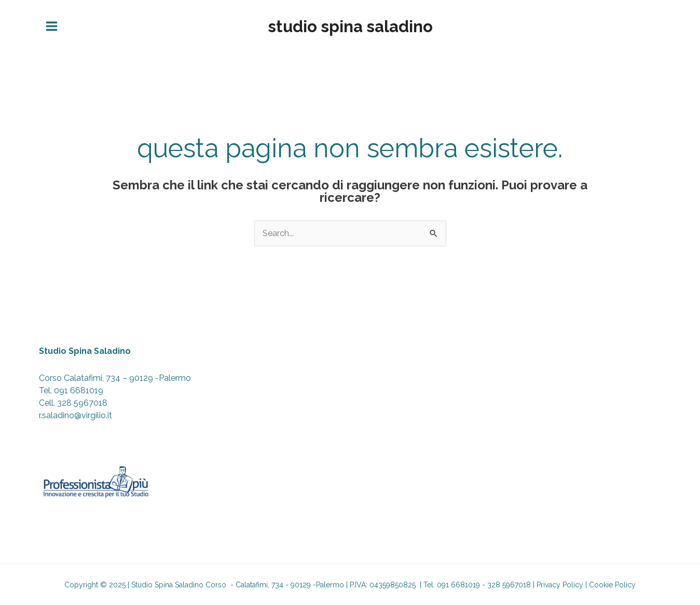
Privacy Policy (560, 585)
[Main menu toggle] (52, 26)
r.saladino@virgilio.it (76, 415)
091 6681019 (79, 390)
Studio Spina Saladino (350, 26)
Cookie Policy (612, 585)
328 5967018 (82, 403)
